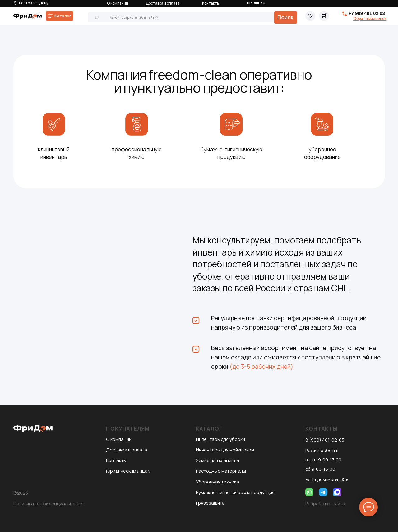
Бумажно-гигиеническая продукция (235, 492)
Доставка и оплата (163, 3)
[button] (370, 19)
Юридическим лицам (128, 471)
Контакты (211, 3)
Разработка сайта (325, 503)
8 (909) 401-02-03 (325, 440)
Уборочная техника (218, 482)
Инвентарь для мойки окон (225, 450)
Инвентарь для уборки (220, 439)
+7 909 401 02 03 (367, 13)
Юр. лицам (256, 3)
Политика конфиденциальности (48, 503)
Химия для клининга (218, 460)
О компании (118, 3)
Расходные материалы (221, 471)
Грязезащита (210, 503)
